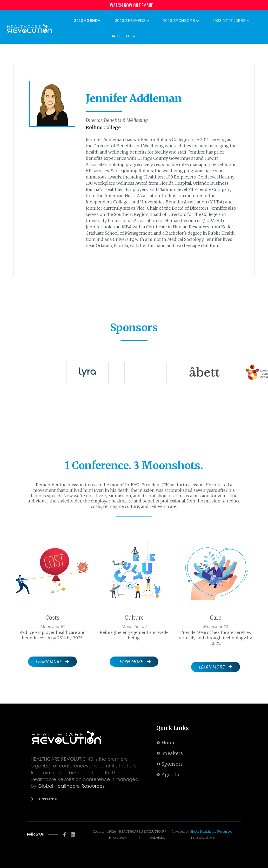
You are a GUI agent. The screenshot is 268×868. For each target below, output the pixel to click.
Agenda (168, 775)
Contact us (48, 799)
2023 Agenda (87, 21)
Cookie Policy (158, 838)
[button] (131, 21)
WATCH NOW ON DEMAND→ (134, 5)
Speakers (170, 753)
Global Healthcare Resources (211, 831)
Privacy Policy (118, 838)
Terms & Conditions (203, 838)
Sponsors (170, 764)
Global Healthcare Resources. (72, 786)
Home (166, 743)
